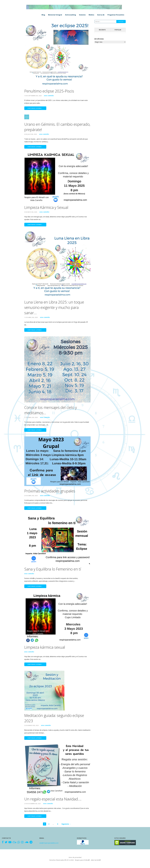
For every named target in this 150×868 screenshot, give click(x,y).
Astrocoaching (71, 15)
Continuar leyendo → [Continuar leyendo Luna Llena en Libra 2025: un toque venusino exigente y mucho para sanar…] (35, 330)
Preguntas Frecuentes (116, 15)
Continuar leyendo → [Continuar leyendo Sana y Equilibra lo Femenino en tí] (35, 586)
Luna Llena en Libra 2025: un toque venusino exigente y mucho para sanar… (54, 307)
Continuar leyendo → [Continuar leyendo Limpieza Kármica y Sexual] (35, 225)
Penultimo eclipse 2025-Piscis (49, 91)
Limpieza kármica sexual (45, 647)
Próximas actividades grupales (50, 491)
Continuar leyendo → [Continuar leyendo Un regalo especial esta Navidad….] (35, 816)
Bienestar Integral (55, 15)
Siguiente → (66, 824)
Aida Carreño (49, 96)
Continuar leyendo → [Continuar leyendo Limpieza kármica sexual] (35, 664)
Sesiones (82, 15)
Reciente (102, 30)
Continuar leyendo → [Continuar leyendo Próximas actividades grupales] (35, 508)
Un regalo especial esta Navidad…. (53, 799)
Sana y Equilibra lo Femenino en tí (53, 569)
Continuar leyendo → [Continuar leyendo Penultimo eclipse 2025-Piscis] (35, 108)
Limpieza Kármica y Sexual (46, 207)
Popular (118, 30)
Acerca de (101, 15)
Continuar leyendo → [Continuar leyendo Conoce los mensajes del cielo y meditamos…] (35, 430)
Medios (91, 15)
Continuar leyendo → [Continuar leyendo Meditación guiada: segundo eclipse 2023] (35, 738)
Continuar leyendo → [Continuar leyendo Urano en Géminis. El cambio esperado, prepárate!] (35, 147)
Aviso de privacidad (75, 857)
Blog (43, 15)
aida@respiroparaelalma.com (49, 843)
